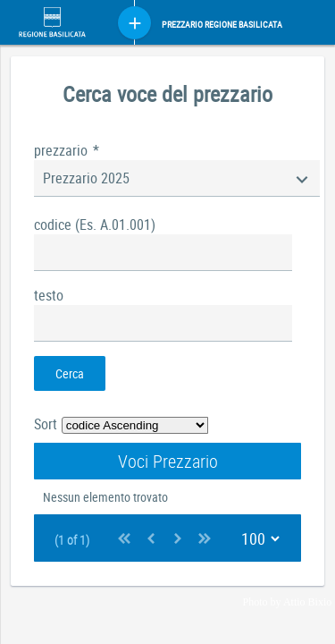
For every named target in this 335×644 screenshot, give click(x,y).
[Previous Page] (151, 538)
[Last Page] (205, 538)
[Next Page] (178, 538)
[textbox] (163, 253)
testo (49, 295)
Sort (46, 424)
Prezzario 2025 (86, 178)
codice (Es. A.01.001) (95, 225)
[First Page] (124, 538)
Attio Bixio (307, 602)
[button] (70, 373)
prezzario (67, 150)
